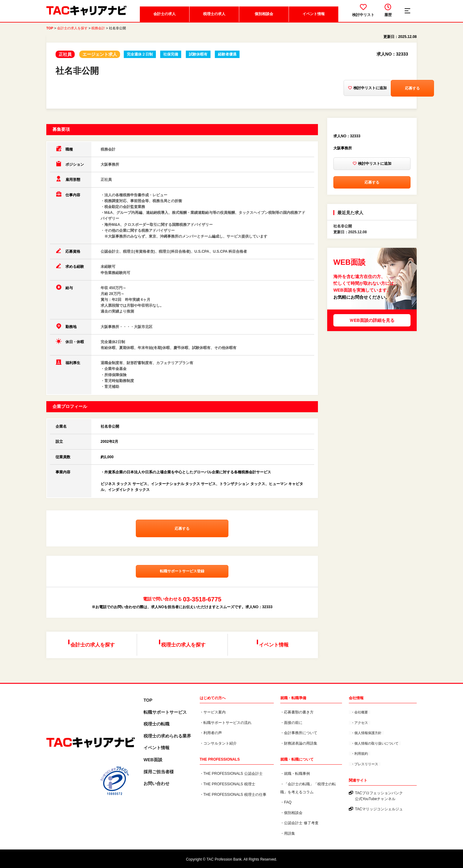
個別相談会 (263, 17)
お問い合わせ (156, 783)
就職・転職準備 (293, 698)
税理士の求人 (214, 17)
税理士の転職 (156, 724)
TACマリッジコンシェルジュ (379, 809)
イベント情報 (313, 17)
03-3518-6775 (202, 604)
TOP (50, 31)
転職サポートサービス (165, 712)
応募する (383, 91)
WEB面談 (153, 759)
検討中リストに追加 (328, 92)
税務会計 (98, 31)
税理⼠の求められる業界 (167, 736)
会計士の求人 (164, 17)
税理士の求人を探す (184, 647)
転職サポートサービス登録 (182, 576)
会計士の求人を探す (72, 31)
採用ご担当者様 (159, 771)
